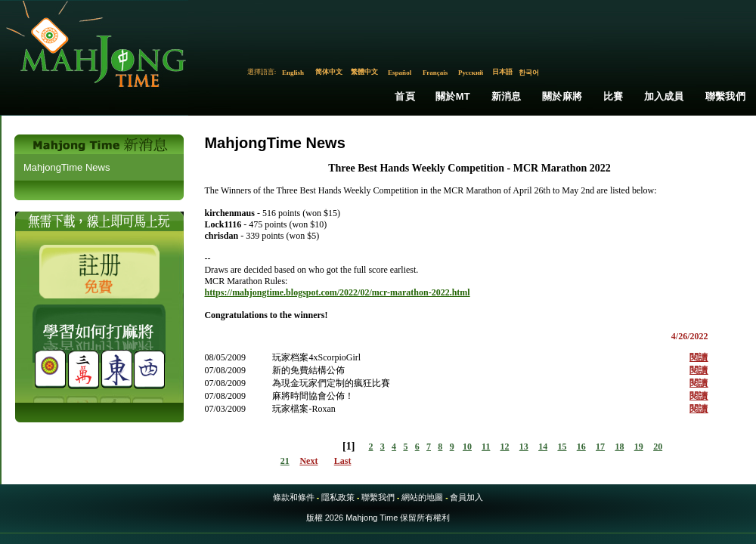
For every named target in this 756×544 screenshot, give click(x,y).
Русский (471, 73)
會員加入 (466, 497)
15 (562, 447)
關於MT (453, 96)
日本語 (502, 72)
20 (658, 447)
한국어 (529, 73)
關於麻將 (562, 96)
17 (600, 447)
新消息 (507, 96)
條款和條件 (294, 497)
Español (400, 73)
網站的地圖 (422, 497)
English (293, 73)
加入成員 (664, 96)
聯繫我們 (725, 96)
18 (619, 447)
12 (505, 447)
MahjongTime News (67, 167)
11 (486, 447)
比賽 (613, 96)
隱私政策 (338, 497)
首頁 (404, 96)
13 (524, 447)
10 (467, 447)
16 (581, 447)
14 (543, 447)
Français (435, 73)
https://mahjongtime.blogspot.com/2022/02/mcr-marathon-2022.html (337, 292)
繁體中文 (364, 72)
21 (285, 461)
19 (639, 447)
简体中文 (329, 72)
